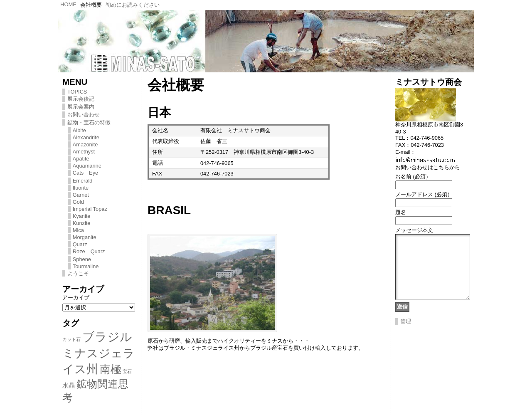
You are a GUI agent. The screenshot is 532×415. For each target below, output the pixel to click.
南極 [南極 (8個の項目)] (111, 369)
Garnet (81, 195)
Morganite (85, 237)
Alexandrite (86, 137)
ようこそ (78, 273)
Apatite (81, 159)
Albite (79, 130)
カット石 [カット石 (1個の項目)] (71, 339)
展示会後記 (81, 99)
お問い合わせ (84, 115)
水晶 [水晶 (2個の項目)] (69, 385)
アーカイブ (76, 298)
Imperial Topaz (90, 209)
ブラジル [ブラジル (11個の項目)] (107, 337)
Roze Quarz (89, 251)
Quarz (80, 244)
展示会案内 (81, 107)
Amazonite (85, 145)
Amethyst (84, 152)
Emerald (83, 181)
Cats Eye (85, 173)
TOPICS (77, 92)
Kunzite (82, 223)
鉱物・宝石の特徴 (89, 122)
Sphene (82, 259)
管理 (406, 334)
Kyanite (82, 216)
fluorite (81, 188)
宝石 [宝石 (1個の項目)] (127, 371)
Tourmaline (86, 266)
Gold (78, 202)
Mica (78, 230)
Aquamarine (87, 166)
